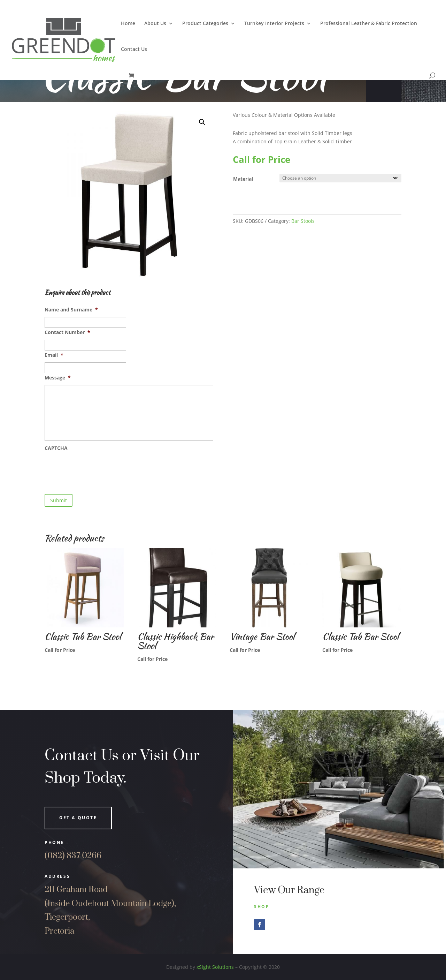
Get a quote (78, 818)
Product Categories (205, 24)
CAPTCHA (56, 448)
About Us (155, 24)
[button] (202, 122)
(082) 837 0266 (73, 856)
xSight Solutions (215, 967)
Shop (262, 907)
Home (128, 24)
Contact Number (67, 332)
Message (58, 378)
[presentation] (98, 469)
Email (54, 355)
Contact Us (134, 50)
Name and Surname (71, 310)
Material (243, 179)
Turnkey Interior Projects (274, 24)
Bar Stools (303, 221)
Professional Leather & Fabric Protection (369, 24)
